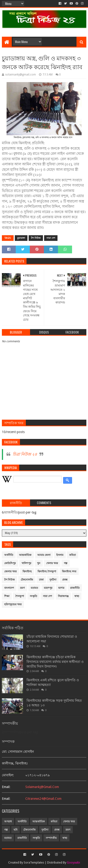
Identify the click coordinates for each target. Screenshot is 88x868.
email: (6, 787)
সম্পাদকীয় (51, 838)
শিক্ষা (7, 596)
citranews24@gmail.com (43, 799)
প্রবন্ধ (65, 580)
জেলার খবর (10, 571)
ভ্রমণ (22, 588)
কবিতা (73, 555)
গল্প (66, 563)
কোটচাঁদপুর (10, 563)
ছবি (15, 830)
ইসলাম (60, 555)
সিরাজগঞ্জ (63, 596)
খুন (39, 563)
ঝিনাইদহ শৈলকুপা (47, 571)
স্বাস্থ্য (77, 596)
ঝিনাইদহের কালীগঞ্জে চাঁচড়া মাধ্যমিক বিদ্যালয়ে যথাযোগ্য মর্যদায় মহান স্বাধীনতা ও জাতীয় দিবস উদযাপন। (55, 662)
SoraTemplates (34, 862)
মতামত (34, 588)
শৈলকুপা (20, 596)
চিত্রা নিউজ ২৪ (25, 454)
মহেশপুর (48, 588)
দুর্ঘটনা (53, 580)
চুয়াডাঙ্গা (21, 238)
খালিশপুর (26, 563)
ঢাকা (41, 580)
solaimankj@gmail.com (42, 787)
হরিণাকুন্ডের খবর (13, 604)
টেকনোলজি (27, 580)
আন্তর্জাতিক (25, 555)
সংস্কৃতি (33, 596)
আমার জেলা (44, 555)
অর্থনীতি (9, 555)
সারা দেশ (51, 238)
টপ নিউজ (36, 238)
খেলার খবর (52, 563)
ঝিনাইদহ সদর (69, 571)
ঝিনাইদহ (27, 571)
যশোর (61, 588)
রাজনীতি (75, 588)
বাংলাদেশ (9, 588)
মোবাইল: (8, 775)
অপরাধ (8, 822)
